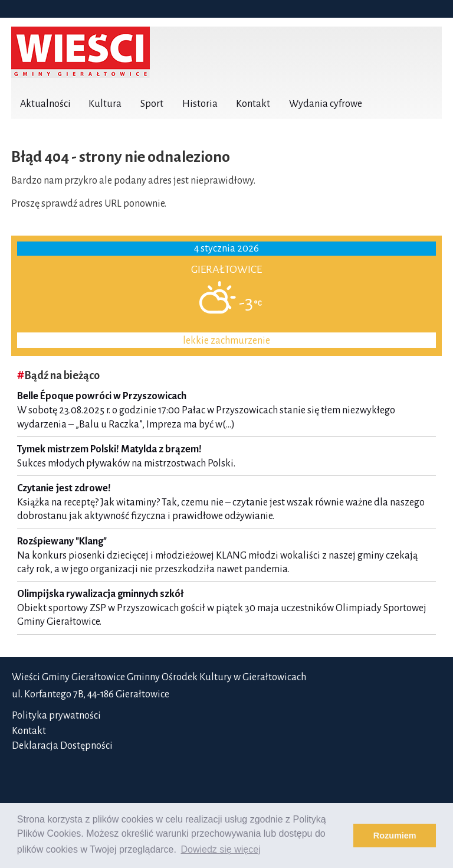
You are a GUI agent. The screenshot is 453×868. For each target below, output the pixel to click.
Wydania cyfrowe (326, 104)
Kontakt (253, 104)
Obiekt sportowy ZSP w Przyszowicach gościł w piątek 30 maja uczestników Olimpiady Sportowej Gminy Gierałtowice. (226, 608)
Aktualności (45, 104)
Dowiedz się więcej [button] (220, 849)
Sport (152, 104)
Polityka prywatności (56, 716)
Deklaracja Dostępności (62, 746)
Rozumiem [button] (395, 836)
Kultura (105, 104)
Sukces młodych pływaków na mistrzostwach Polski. (226, 456)
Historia (200, 104)
